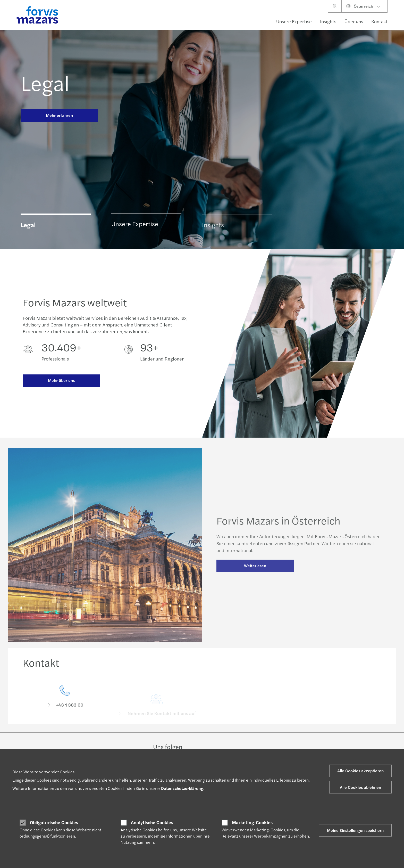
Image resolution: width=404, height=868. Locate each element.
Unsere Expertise (294, 21)
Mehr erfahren (59, 115)
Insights (328, 21)
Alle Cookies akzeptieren (360, 771)
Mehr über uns (61, 380)
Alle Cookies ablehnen (360, 787)
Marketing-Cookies (252, 822)
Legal (45, 83)
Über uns (354, 21)
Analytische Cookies (152, 822)
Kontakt (379, 21)
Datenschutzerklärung (182, 788)
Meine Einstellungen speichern (355, 830)
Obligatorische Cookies (54, 822)
